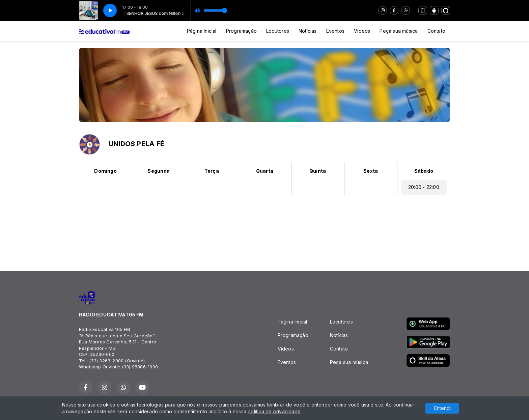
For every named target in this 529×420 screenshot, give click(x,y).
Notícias (308, 31)
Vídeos (362, 31)
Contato (436, 31)
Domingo (105, 171)
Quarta (265, 171)
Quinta (318, 171)
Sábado (424, 171)
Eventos (335, 31)
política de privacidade (274, 411)
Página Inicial (202, 31)
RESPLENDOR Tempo (264, 230)
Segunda (158, 171)
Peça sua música (399, 31)
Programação (241, 31)
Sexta (371, 171)
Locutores (278, 31)
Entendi (442, 408)
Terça (212, 171)
